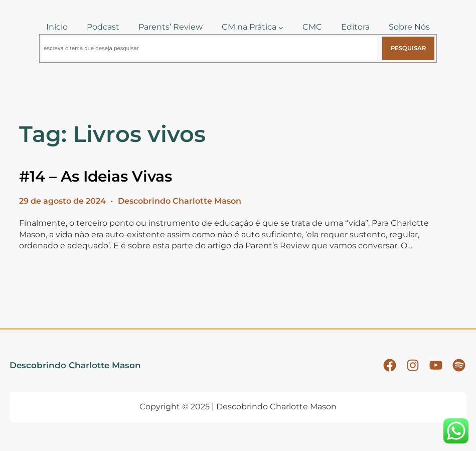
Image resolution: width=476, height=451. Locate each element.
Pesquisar (408, 48)
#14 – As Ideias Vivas (96, 176)
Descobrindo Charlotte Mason (75, 365)
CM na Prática (249, 27)
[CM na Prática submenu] (281, 27)
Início (57, 27)
